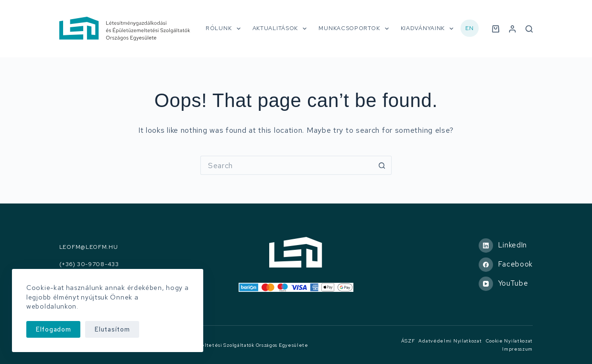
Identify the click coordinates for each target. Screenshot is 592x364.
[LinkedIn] (506, 246)
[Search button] (382, 165)
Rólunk (225, 29)
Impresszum (517, 349)
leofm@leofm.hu (89, 247)
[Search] (529, 29)
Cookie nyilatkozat (510, 341)
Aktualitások (282, 29)
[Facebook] (506, 265)
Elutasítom (112, 329)
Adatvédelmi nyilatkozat (450, 341)
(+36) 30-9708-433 (89, 264)
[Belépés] (512, 29)
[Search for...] (286, 165)
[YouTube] (506, 284)
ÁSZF (408, 341)
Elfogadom (53, 329)
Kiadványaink (429, 29)
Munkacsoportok (355, 29)
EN (469, 28)
